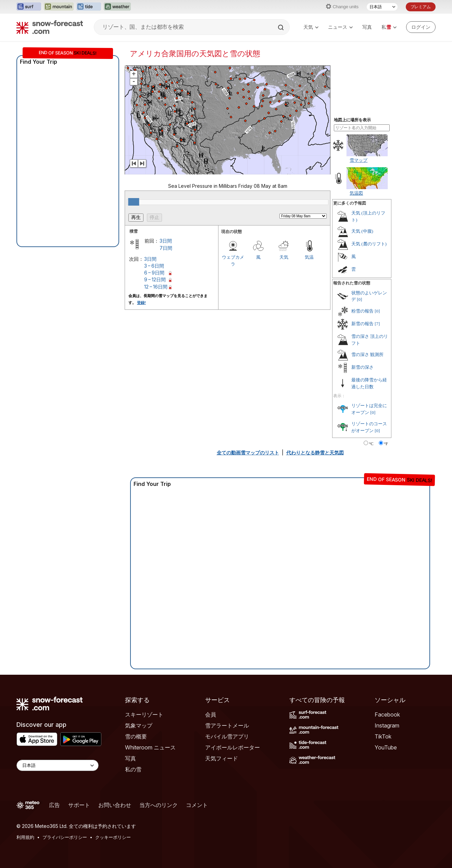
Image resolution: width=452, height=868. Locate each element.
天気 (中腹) (362, 231)
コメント (197, 805)
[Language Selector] (58, 765)
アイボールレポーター (233, 747)
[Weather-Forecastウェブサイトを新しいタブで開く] (117, 7)
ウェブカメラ (233, 260)
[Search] (281, 27)
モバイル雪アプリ (227, 736)
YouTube (386, 747)
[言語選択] (382, 7)
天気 (311, 27)
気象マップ (139, 725)
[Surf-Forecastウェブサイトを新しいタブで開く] (29, 7)
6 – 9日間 (154, 273)
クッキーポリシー (113, 837)
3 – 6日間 (154, 266)
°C (371, 444)
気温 (309, 257)
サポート (79, 805)
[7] (377, 324)
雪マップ (359, 160)
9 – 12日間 (155, 279)
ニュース (340, 27)
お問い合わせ (115, 805)
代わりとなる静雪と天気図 (315, 453)
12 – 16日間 (156, 287)
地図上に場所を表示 (352, 120)
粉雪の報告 (362, 311)
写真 (367, 27)
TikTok (383, 736)
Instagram (387, 725)
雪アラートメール (227, 725)
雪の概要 (136, 736)
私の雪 (133, 769)
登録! (141, 303)
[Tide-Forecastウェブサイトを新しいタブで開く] (89, 7)
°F (386, 444)
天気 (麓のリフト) (369, 244)
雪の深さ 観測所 (367, 354)
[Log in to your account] (421, 27)
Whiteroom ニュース (150, 747)
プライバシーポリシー (65, 837)
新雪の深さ (362, 367)
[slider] (134, 202)
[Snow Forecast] (50, 27)
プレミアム (421, 7)
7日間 (166, 248)
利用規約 (25, 837)
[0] (359, 299)
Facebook (387, 714)
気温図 (356, 193)
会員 (211, 714)
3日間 (166, 241)
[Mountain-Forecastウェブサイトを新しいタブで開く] (59, 7)
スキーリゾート (144, 714)
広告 (54, 805)
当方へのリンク (159, 805)
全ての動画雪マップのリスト (248, 453)
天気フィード (222, 758)
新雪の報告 (362, 324)
